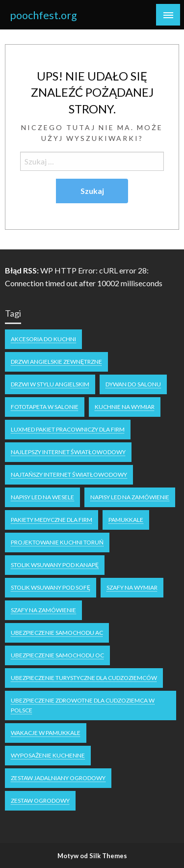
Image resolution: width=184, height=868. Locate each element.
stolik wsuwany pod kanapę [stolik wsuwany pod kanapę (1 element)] (55, 565)
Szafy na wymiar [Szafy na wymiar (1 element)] (132, 587)
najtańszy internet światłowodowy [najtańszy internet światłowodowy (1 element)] (69, 475)
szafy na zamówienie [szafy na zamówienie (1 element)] (43, 610)
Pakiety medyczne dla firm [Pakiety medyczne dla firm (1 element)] (52, 520)
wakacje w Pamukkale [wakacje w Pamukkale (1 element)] (46, 733)
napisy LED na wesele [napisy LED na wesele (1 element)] (42, 497)
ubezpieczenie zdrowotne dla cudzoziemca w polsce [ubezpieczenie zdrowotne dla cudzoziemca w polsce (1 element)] (83, 705)
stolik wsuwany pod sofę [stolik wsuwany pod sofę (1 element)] (51, 587)
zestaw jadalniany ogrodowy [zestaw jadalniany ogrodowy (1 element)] (58, 778)
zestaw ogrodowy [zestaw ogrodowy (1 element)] (40, 800)
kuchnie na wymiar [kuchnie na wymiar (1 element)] (125, 407)
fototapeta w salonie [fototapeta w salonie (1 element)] (45, 407)
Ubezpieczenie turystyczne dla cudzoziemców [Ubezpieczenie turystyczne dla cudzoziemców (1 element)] (84, 678)
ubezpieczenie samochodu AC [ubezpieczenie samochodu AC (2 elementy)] (57, 633)
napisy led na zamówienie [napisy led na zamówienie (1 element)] (130, 497)
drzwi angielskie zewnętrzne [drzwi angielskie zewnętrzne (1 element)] (56, 362)
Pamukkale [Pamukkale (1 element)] (126, 520)
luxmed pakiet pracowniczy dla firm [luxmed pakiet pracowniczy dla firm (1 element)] (68, 429)
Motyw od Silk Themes (92, 856)
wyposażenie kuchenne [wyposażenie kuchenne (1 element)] (48, 755)
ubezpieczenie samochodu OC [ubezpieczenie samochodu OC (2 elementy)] (57, 655)
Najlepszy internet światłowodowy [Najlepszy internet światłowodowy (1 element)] (68, 452)
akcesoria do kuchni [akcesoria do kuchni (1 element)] (43, 339)
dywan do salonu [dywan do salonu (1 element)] (133, 384)
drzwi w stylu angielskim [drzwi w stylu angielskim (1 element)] (50, 384)
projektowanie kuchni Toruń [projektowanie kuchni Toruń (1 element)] (57, 542)
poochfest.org (43, 15)
